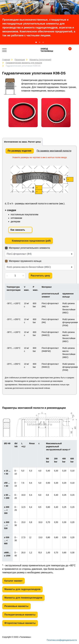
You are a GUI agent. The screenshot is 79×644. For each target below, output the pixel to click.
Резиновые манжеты (16, 606)
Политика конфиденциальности (62, 640)
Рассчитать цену (40, 276)
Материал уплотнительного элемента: (30, 248)
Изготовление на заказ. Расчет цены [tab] (22, 142)
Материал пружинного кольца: (25, 261)
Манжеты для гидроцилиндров (22, 589)
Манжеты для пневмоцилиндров (23, 598)
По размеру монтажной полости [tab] (54, 151)
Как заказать (20, 230)
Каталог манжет (13, 581)
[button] (36, 42)
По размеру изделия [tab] (20, 151)
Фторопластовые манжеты (20, 623)
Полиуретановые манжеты (20, 615)
